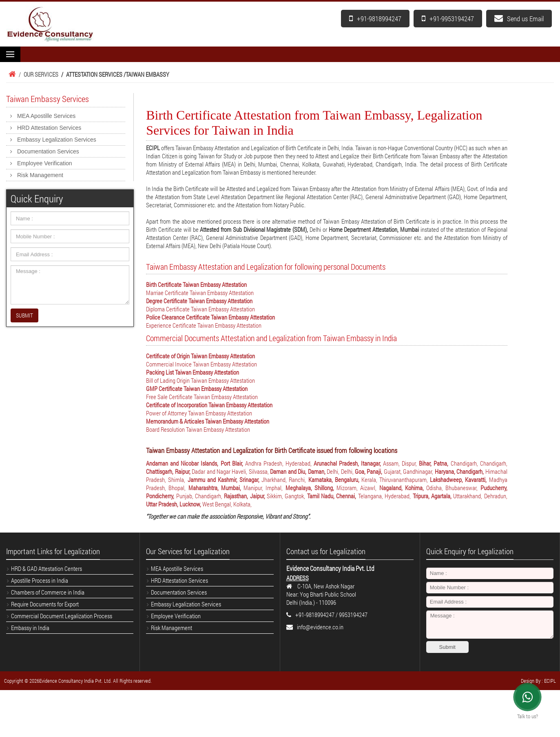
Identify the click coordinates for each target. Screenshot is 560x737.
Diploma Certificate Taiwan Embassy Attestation (200, 309)
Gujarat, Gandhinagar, (409, 471)
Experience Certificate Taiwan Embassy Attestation (204, 325)
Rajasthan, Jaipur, (245, 496)
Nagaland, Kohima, (403, 488)
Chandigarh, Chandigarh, (479, 463)
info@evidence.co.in (320, 627)
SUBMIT (24, 315)
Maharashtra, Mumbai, (216, 488)
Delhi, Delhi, (341, 471)
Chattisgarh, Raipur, (169, 471)
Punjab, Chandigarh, (200, 496)
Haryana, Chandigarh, (460, 471)
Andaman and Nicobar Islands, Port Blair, (195, 463)
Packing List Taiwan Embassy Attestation (193, 372)
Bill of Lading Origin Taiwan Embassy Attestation (200, 380)
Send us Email (519, 19)
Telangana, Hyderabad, (385, 496)
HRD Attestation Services (49, 128)
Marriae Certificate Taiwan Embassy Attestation (200, 293)
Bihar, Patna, (435, 463)
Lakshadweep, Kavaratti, (459, 479)
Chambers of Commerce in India (48, 592)
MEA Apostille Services (46, 116)
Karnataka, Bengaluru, (335, 479)
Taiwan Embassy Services (48, 99)
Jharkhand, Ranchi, (285, 479)
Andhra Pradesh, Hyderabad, (279, 463)
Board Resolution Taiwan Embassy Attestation (198, 429)
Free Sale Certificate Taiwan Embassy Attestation (202, 397)
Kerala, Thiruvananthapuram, (396, 479)
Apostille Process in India (40, 580)
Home (11, 74)
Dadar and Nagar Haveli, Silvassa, (231, 471)
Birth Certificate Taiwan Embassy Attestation (196, 284)
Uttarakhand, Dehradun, (480, 496)
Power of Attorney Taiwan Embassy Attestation (199, 413)
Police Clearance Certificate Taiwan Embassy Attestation (210, 317)
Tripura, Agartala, (433, 496)
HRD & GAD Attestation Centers (46, 568)
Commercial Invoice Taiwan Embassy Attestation (201, 364)
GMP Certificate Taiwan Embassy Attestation (197, 388)
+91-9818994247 (375, 19)
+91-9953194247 (448, 19)
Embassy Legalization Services (57, 140)
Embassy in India (30, 628)
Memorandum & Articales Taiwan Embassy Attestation (208, 421)
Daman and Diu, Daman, (298, 471)
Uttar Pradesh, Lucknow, (174, 504)
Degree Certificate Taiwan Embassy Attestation (199, 301)
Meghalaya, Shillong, (311, 488)
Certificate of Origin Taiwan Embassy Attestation (200, 356)
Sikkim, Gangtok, (287, 496)
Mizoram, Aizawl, (358, 488)
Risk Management (40, 175)
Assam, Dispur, (401, 463)
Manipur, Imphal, (264, 488)
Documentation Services (48, 151)
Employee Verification (45, 163)
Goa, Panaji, (369, 471)
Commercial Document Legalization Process (62, 616)
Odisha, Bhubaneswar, (453, 488)
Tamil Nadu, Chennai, (333, 496)
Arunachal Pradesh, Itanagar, (348, 463)
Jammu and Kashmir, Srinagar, (225, 479)
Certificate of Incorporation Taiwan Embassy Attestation (209, 405)
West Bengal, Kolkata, (227, 504)
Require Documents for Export (45, 604)
